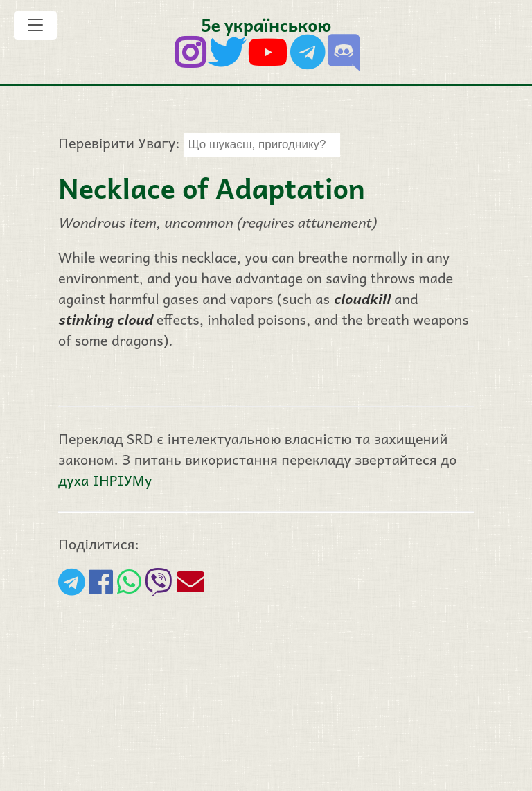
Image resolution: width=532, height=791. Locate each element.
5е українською (266, 25)
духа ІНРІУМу (105, 480)
